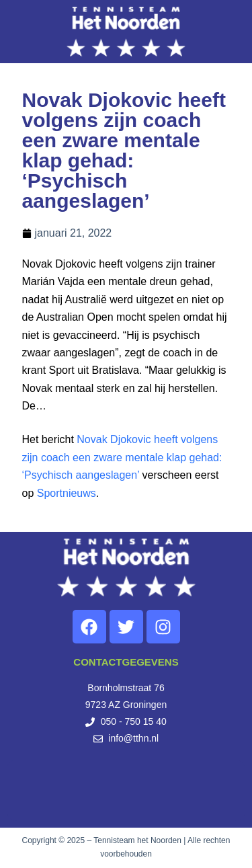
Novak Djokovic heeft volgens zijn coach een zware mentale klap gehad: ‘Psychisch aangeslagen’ (122, 457)
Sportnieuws (67, 493)
